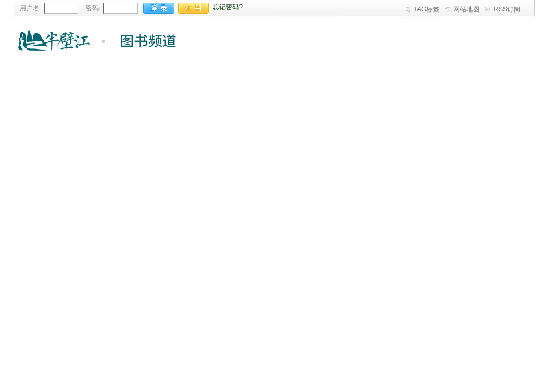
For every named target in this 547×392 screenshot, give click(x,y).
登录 (159, 8)
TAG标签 (427, 9)
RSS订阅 (507, 9)
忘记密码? (228, 7)
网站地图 (466, 9)
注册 (193, 8)
